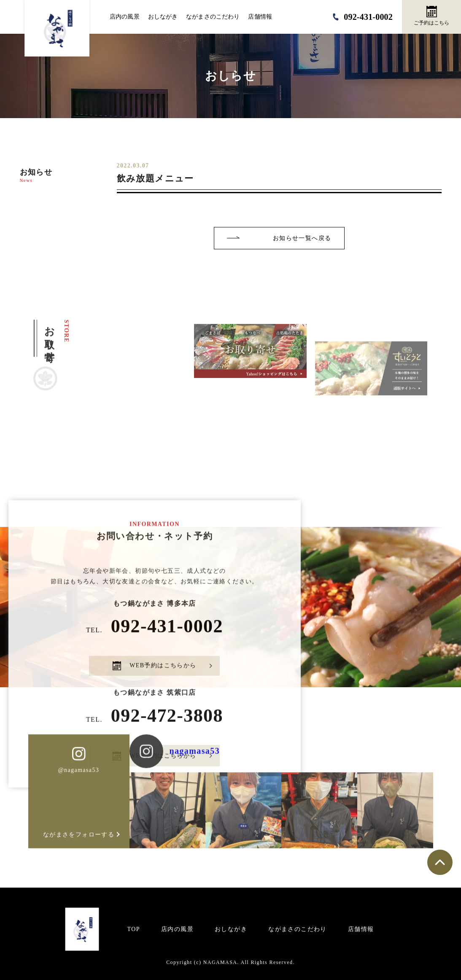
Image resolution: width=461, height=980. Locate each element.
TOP (134, 929)
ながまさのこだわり (213, 17)
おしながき (163, 17)
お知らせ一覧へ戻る (302, 238)
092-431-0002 (155, 639)
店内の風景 (125, 17)
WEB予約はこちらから (155, 679)
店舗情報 (260, 17)
